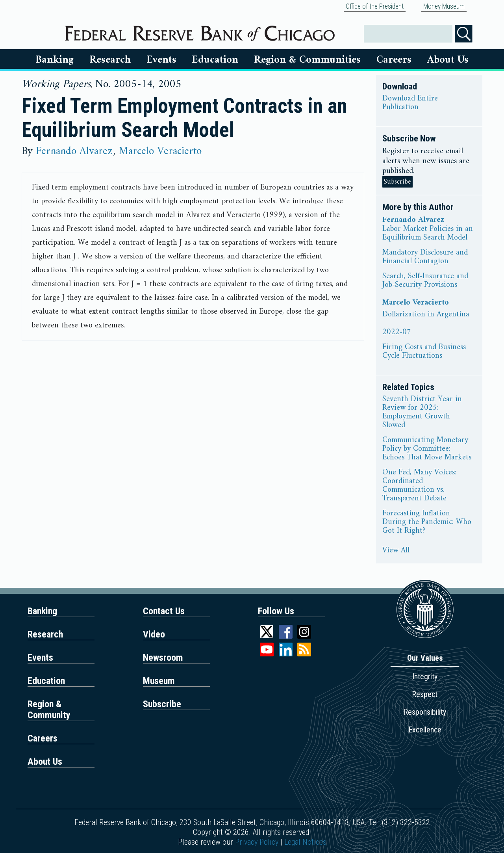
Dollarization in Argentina (426, 315)
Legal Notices (305, 842)
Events (161, 60)
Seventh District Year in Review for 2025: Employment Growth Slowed (422, 413)
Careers (394, 60)
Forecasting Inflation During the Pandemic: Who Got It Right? (427, 522)
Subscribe (397, 182)
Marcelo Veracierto (160, 151)
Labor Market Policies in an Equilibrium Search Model (428, 234)
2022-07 (397, 333)
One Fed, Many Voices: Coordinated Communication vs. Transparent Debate (419, 486)
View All (396, 551)
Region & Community (49, 710)
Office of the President (375, 6)
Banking (55, 60)
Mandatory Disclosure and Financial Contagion (425, 257)
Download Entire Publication (410, 103)
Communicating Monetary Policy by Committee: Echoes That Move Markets (427, 449)
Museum (159, 681)
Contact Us (164, 611)
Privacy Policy (257, 842)
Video (154, 634)
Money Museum (444, 6)
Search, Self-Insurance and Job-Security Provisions (425, 281)
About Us (448, 60)
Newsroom (163, 658)
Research (110, 60)
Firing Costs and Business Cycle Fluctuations (424, 352)
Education (215, 60)
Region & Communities (307, 60)
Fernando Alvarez (74, 151)
